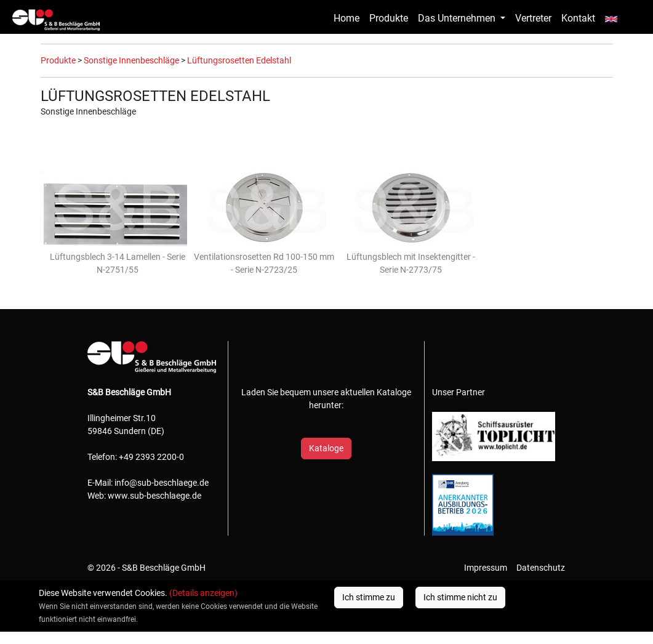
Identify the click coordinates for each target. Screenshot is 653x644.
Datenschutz (541, 568)
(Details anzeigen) (203, 593)
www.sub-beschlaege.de (154, 496)
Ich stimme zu (369, 597)
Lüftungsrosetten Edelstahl (239, 60)
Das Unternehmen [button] (458, 18)
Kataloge (326, 448)
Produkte (389, 18)
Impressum (486, 568)
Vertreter (533, 18)
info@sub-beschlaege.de (162, 483)
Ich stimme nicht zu (460, 597)
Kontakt (578, 18)
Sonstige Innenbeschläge (131, 60)
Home (347, 18)
